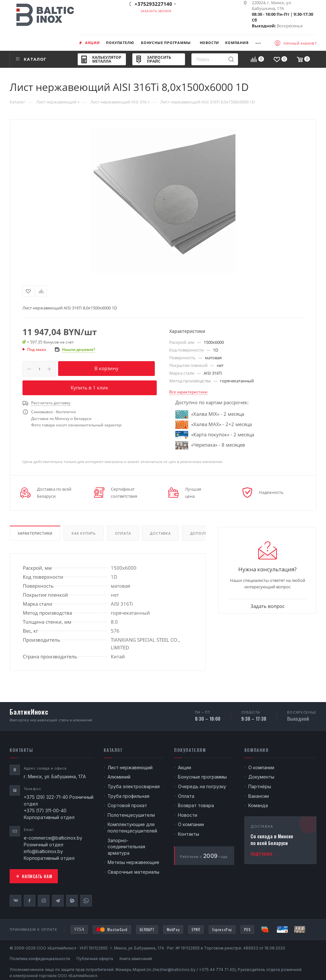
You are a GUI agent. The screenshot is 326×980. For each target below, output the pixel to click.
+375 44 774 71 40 (217, 970)
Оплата (123, 533)
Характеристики (35, 533)
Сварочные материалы (133, 872)
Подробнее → (264, 854)
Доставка (160, 533)
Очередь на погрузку (202, 786)
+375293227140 (153, 4)
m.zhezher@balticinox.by (172, 970)
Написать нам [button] (34, 876)
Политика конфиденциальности (40, 959)
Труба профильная (128, 796)
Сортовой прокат (127, 805)
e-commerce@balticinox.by (53, 838)
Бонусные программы (202, 777)
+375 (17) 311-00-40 (45, 811)
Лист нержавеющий (130, 767)
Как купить (84, 533)
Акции (185, 767)
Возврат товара (196, 805)
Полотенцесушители (131, 815)
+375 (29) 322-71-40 (46, 797)
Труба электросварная (134, 786)
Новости (188, 815)
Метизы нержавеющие (133, 862)
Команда (258, 805)
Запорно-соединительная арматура (126, 847)
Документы (261, 777)
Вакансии (259, 796)
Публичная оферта (95, 959)
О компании (191, 824)
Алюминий (119, 777)
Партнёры (260, 786)
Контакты (189, 834)
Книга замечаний (136, 959)
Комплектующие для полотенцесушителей (132, 828)
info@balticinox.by (43, 851)
